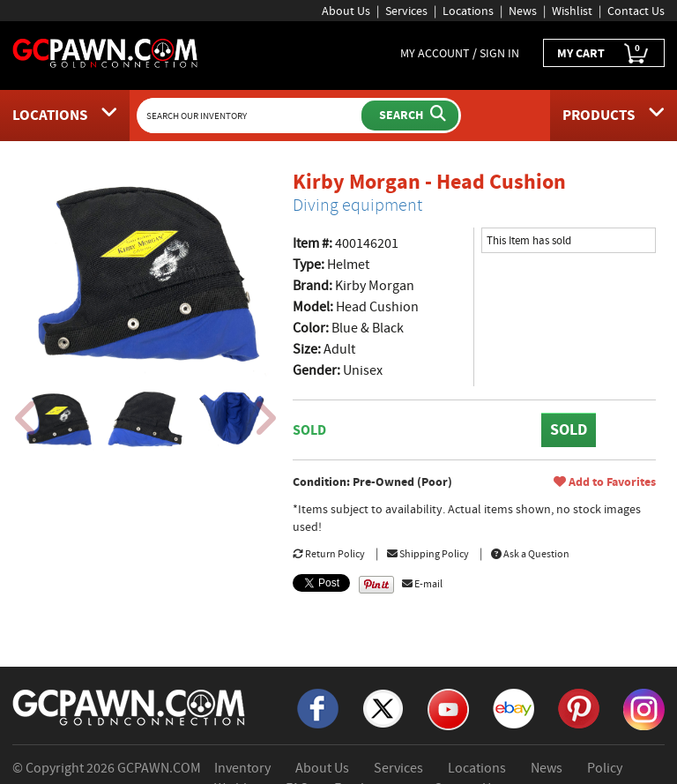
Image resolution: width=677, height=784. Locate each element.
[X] (383, 707)
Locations (468, 11)
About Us (346, 11)
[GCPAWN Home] (130, 706)
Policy (605, 768)
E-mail (422, 584)
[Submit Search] (410, 116)
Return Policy (329, 554)
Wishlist (572, 11)
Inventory (242, 768)
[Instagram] (644, 708)
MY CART (604, 53)
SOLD (569, 429)
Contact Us (636, 11)
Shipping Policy (428, 554)
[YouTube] (448, 708)
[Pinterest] (579, 707)
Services (406, 11)
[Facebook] (318, 707)
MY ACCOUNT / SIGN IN (460, 53)
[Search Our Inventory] (251, 116)
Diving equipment (357, 205)
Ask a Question (530, 554)
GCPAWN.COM (159, 768)
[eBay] (513, 707)
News (523, 11)
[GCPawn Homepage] (106, 52)
